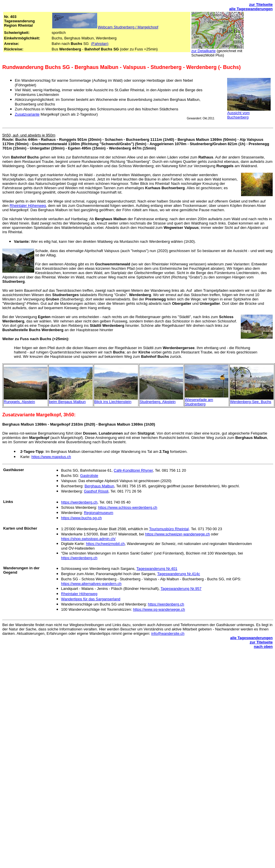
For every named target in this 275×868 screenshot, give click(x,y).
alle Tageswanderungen (251, 9)
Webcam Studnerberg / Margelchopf (128, 27)
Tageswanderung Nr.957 (181, 589)
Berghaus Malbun (99, 486)
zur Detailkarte (204, 51)
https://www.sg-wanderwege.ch (159, 609)
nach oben (263, 647)
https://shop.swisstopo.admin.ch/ (88, 539)
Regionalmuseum (98, 513)
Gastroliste (89, 476)
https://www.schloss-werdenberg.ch (128, 507)
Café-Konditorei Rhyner (133, 470)
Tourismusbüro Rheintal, (169, 529)
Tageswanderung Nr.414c (179, 574)
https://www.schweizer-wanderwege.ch (177, 534)
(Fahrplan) (100, 44)
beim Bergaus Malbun (67, 402)
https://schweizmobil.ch (105, 544)
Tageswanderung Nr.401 (157, 569)
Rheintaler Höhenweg (28, 206)
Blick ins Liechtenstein (113, 402)
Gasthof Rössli (96, 491)
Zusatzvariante (27, 114)
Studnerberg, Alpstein (158, 402)
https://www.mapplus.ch (51, 457)
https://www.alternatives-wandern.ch (91, 584)
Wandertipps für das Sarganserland (91, 599)
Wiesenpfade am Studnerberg (199, 402)
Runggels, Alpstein (19, 402)
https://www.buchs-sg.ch (82, 518)
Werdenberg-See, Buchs (251, 402)
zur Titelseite (261, 4)
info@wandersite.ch (168, 633)
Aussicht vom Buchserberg (238, 115)
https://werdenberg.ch (79, 502)
